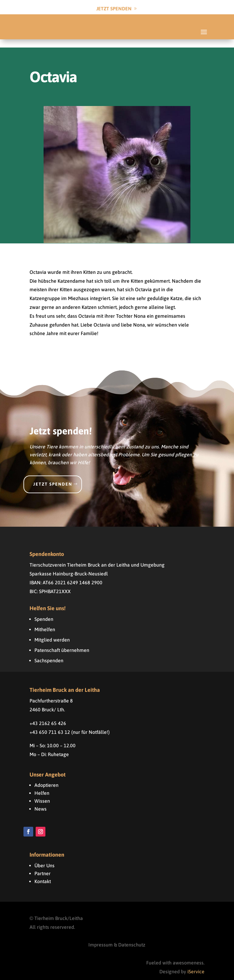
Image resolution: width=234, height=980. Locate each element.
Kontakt (43, 873)
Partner (43, 865)
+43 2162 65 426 (48, 715)
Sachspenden (49, 652)
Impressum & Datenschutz (117, 936)
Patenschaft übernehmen (62, 642)
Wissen (42, 793)
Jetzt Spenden (114, 9)
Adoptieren (46, 777)
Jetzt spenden (53, 476)
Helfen (42, 785)
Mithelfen (45, 621)
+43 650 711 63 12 (50, 724)
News (41, 801)
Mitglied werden (52, 632)
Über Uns (44, 857)
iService (196, 963)
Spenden (44, 611)
